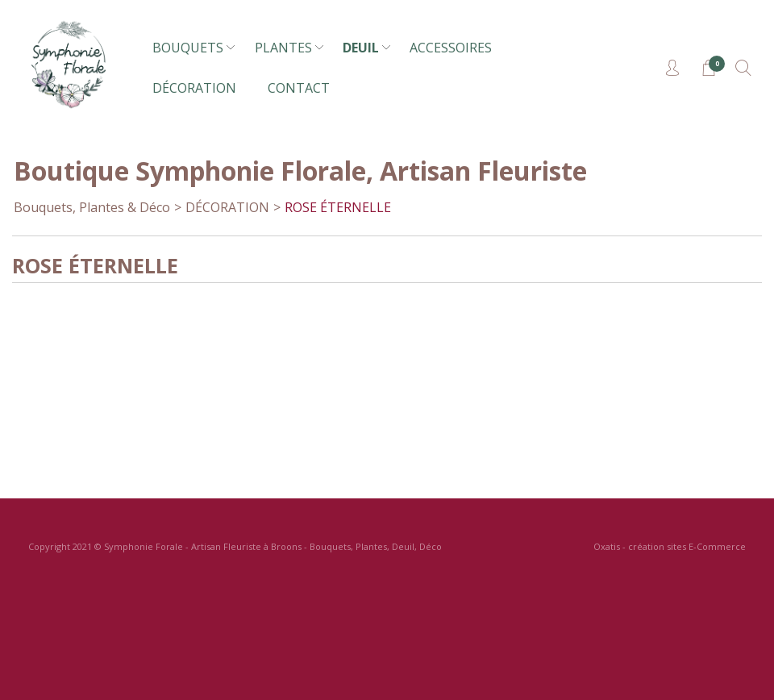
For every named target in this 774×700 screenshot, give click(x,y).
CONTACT (299, 88)
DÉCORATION (194, 88)
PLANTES (283, 48)
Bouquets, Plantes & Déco (92, 207)
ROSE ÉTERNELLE (338, 207)
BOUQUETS (188, 48)
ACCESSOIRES (451, 48)
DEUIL (361, 48)
